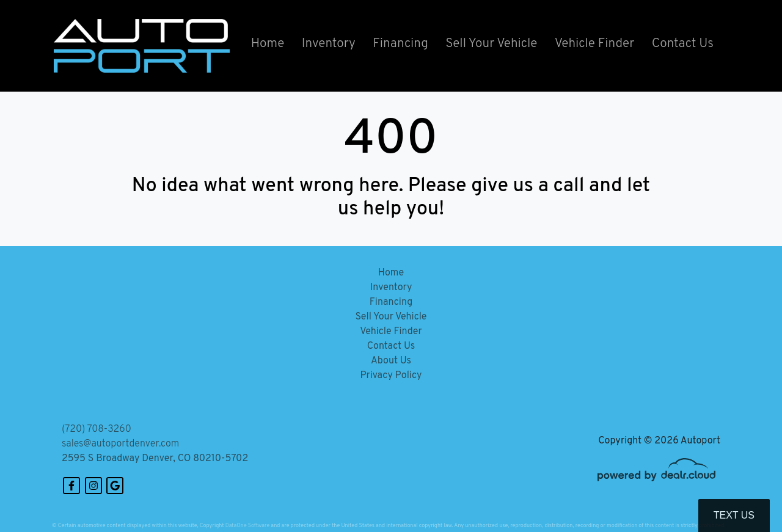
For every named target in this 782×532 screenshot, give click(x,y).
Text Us (734, 515)
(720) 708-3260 (97, 429)
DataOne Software (247, 526)
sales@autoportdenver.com (120, 444)
